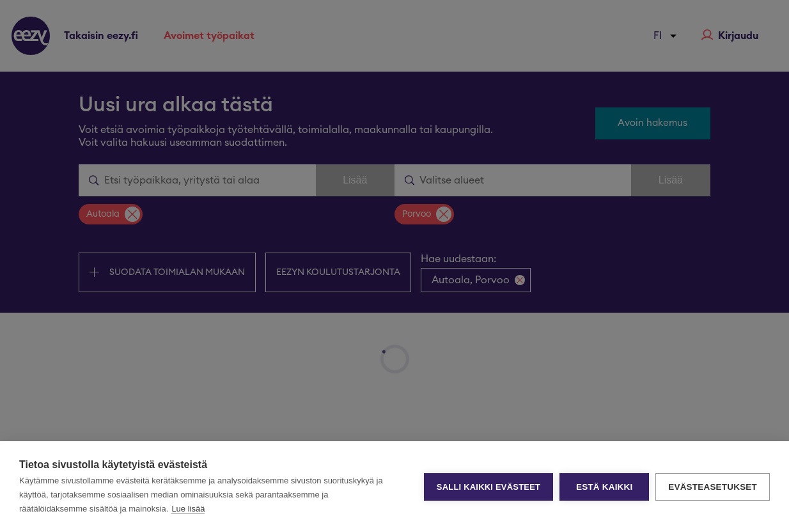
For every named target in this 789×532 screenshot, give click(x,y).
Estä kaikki (604, 487)
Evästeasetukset (713, 487)
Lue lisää (188, 509)
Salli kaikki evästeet (488, 487)
